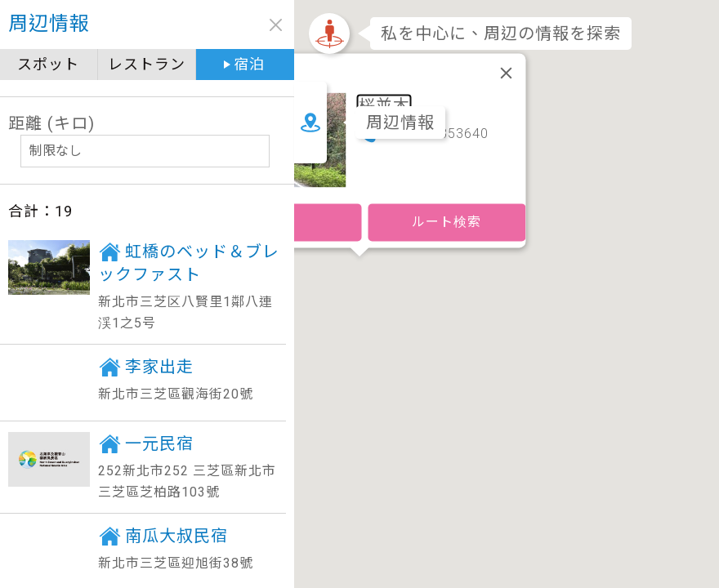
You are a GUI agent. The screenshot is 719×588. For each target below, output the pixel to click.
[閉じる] (507, 73)
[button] (359, 275)
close (276, 25)
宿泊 (249, 64)
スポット (48, 64)
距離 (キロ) (51, 123)
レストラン (147, 64)
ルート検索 (447, 222)
